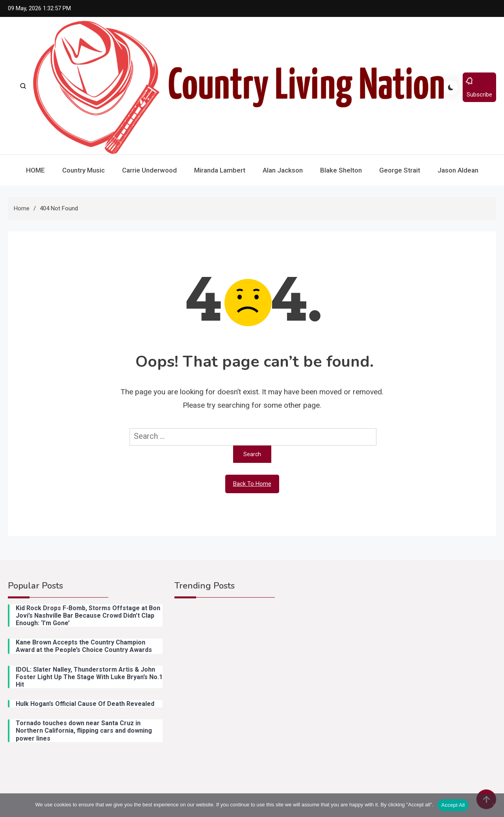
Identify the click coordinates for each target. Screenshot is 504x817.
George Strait (400, 170)
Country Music (83, 170)
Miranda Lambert (220, 170)
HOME (35, 170)
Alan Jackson (283, 170)
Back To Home (252, 484)
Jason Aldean (458, 170)
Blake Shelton (341, 170)
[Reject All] (494, 805)
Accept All (453, 805)
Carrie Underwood (149, 170)
